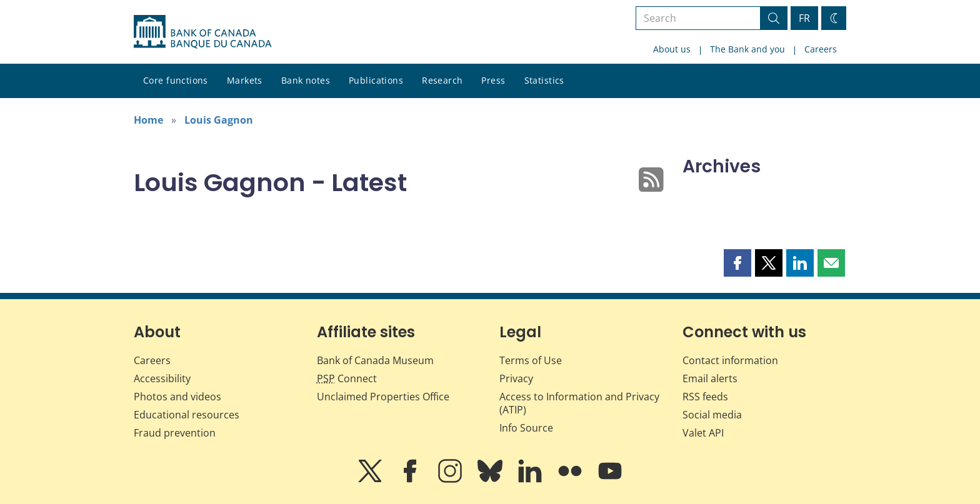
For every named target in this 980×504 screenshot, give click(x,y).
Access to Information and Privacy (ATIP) (579, 403)
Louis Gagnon (219, 120)
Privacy (516, 378)
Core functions (176, 80)
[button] (737, 263)
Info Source (526, 428)
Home (148, 120)
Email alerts (710, 378)
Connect (347, 378)
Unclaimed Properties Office (383, 397)
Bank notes (306, 80)
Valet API (703, 433)
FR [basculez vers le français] (804, 18)
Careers (821, 49)
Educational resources (187, 415)
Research (442, 80)
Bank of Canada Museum (375, 360)
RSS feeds (705, 397)
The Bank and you (747, 49)
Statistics (544, 80)
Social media (712, 415)
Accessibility (162, 378)
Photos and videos (177, 397)
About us (672, 49)
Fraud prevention (175, 433)
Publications (376, 80)
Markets (245, 80)
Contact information (730, 360)
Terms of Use (531, 360)
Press (493, 80)
